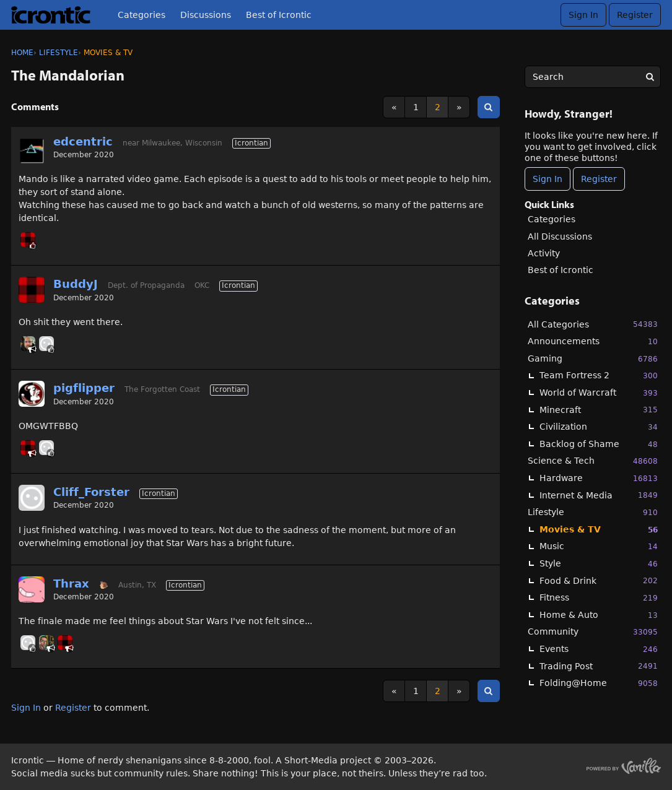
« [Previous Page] (394, 107)
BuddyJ (76, 284)
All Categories (593, 324)
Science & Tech (593, 461)
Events (599, 649)
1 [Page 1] (416, 107)
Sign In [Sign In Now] (548, 179)
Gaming (593, 359)
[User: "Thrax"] (32, 589)
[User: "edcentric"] (32, 151)
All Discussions (560, 237)
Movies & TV (599, 530)
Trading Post (599, 666)
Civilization (599, 427)
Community (593, 632)
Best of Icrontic (279, 15)
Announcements (593, 341)
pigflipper (84, 388)
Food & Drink (599, 580)
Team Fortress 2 (599, 375)
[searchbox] (593, 77)
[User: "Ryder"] (28, 344)
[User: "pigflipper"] (32, 394)
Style (599, 564)
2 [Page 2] (438, 107)
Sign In (583, 15)
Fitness (599, 598)
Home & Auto (599, 615)
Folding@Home (599, 683)
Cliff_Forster (91, 492)
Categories (142, 15)
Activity (544, 253)
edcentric (83, 141)
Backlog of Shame (599, 444)
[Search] (650, 77)
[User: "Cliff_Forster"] (46, 344)
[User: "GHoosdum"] (46, 643)
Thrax (71, 584)
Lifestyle (593, 512)
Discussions (206, 15)
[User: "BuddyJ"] (28, 240)
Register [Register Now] (599, 179)
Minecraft (599, 410)
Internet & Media (599, 495)
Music (599, 546)
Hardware (599, 478)
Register (635, 15)
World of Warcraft (599, 393)
